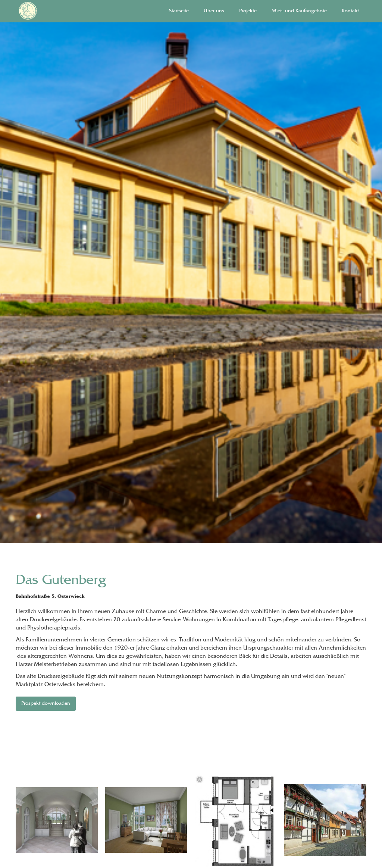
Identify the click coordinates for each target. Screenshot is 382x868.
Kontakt (350, 11)
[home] (48, 11)
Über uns (214, 11)
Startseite (179, 11)
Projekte (248, 11)
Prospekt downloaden (46, 704)
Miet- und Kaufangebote (299, 11)
